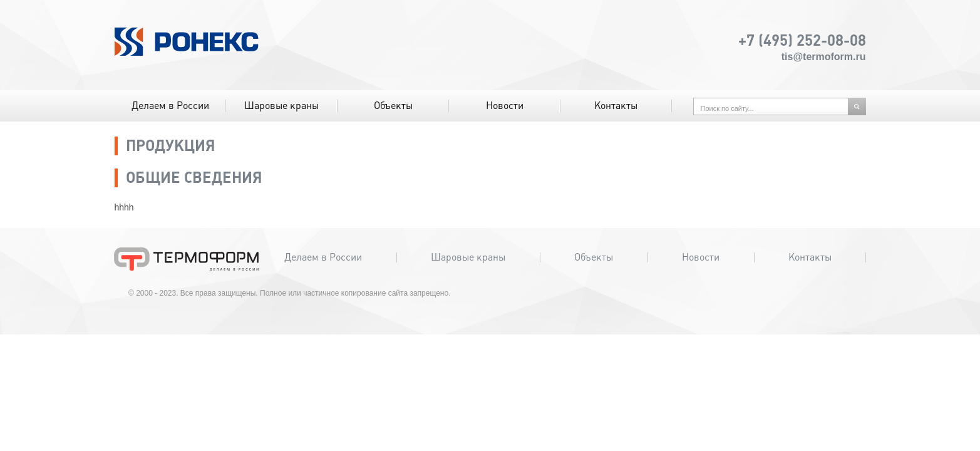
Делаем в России (170, 106)
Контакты (616, 106)
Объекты (393, 106)
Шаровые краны (281, 106)
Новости (505, 106)
